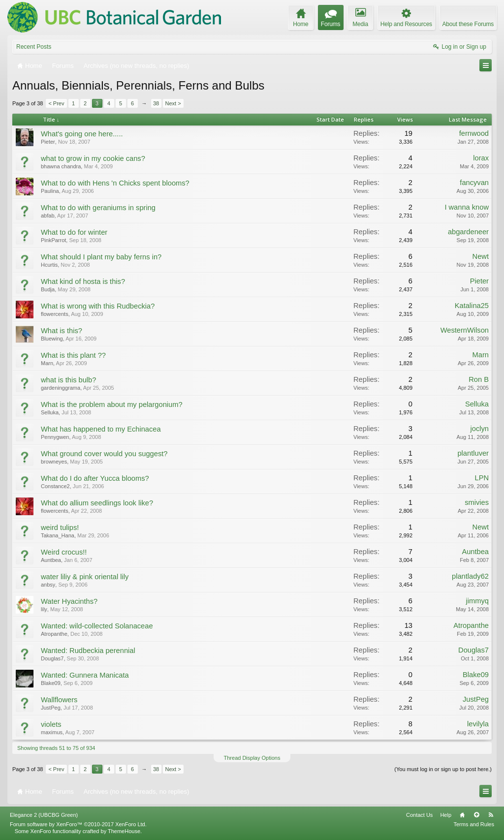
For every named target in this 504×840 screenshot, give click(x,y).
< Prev (56, 103)
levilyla (478, 724)
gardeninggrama (61, 388)
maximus (52, 732)
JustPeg (51, 708)
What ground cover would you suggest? (104, 454)
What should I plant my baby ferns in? (101, 257)
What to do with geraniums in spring (98, 208)
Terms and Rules (474, 824)
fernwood (474, 133)
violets (51, 724)
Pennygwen (55, 437)
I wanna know (467, 207)
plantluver (473, 453)
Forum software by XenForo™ (78, 824)
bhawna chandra (61, 166)
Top (476, 815)
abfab (48, 216)
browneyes (54, 462)
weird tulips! (60, 528)
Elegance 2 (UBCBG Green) (44, 815)
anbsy (48, 585)
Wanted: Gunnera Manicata (85, 675)
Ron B (479, 379)
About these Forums (468, 24)
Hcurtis (49, 265)
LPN (482, 478)
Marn (47, 363)
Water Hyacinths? (69, 601)
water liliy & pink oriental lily (85, 577)
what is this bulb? (68, 380)
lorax (481, 158)
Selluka (50, 412)
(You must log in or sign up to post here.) (443, 769)
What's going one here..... (82, 134)
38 (156, 103)
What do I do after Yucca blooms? (95, 478)
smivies (477, 502)
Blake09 (51, 683)
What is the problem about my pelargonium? (112, 404)
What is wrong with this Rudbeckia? (98, 306)
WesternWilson (465, 330)
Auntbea (51, 560)
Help (446, 815)
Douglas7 (52, 658)
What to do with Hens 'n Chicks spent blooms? (115, 183)
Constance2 (55, 486)
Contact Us (419, 815)
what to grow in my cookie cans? (93, 158)
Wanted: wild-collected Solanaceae (97, 626)
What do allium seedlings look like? (97, 503)
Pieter (48, 142)
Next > (173, 103)
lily (44, 609)
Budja (48, 289)
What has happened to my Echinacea (101, 429)
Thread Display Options (252, 758)
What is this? (62, 331)
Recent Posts (34, 47)
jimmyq (477, 601)
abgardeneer (468, 232)
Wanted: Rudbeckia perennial (88, 651)
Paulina (50, 191)
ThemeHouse (124, 831)
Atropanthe (54, 634)
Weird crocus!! (64, 552)
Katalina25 (472, 306)
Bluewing (52, 339)
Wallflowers (59, 700)
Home (462, 815)
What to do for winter (74, 232)
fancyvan (474, 183)
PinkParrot (53, 240)
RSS (491, 815)
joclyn (480, 429)
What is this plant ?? (73, 355)
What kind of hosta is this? (83, 281)
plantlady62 (470, 576)
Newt (481, 256)
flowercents (55, 314)
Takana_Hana (58, 535)
